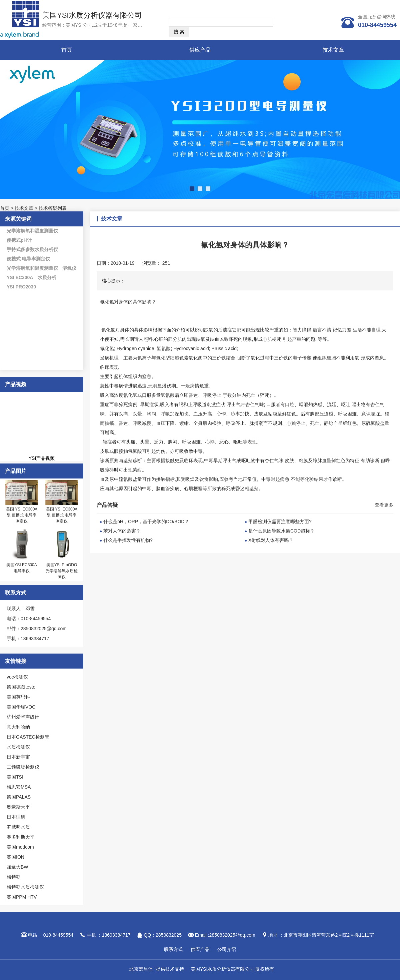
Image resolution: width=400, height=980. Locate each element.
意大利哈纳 (18, 727)
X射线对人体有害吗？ (271, 540)
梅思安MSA (19, 787)
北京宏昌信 (141, 969)
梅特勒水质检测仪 (25, 887)
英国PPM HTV (22, 897)
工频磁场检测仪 (23, 767)
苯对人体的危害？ (122, 531)
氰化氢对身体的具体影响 (126, 302)
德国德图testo (21, 687)
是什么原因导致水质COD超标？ (281, 531)
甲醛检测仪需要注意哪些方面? (280, 522)
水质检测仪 (18, 747)
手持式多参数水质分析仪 (32, 249)
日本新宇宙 (18, 757)
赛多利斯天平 (21, 837)
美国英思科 (18, 697)
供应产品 (200, 50)
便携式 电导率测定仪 (28, 259)
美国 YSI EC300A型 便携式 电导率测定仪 (22, 515)
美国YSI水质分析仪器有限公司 (92, 15)
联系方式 (173, 949)
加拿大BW (17, 867)
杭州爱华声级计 (23, 717)
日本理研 (16, 817)
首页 (67, 50)
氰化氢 (108, 330)
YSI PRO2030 (21, 287)
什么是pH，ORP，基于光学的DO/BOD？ (146, 522)
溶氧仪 (69, 268)
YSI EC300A (20, 277)
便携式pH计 (19, 240)
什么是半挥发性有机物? (128, 540)
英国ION (15, 857)
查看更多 (384, 505)
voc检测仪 (17, 677)
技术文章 (333, 50)
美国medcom (20, 847)
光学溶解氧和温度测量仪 (32, 231)
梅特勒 (14, 877)
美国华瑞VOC (21, 707)
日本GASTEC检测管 (28, 737)
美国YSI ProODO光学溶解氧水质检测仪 (62, 571)
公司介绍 (227, 949)
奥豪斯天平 (18, 807)
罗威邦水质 (18, 827)
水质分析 (47, 277)
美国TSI (15, 777)
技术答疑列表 (53, 208)
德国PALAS (19, 797)
